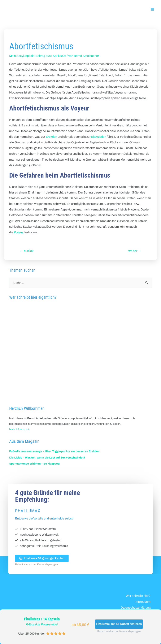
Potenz (19, 232)
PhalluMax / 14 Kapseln (42, 619)
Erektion (51, 137)
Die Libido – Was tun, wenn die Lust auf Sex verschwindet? (47, 458)
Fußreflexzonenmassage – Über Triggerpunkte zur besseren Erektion (54, 451)
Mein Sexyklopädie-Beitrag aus (30, 56)
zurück (27, 251)
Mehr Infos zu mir (19, 429)
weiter (135, 251)
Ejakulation (99, 137)
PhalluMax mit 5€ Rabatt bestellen (119, 624)
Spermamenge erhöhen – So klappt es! (35, 464)
